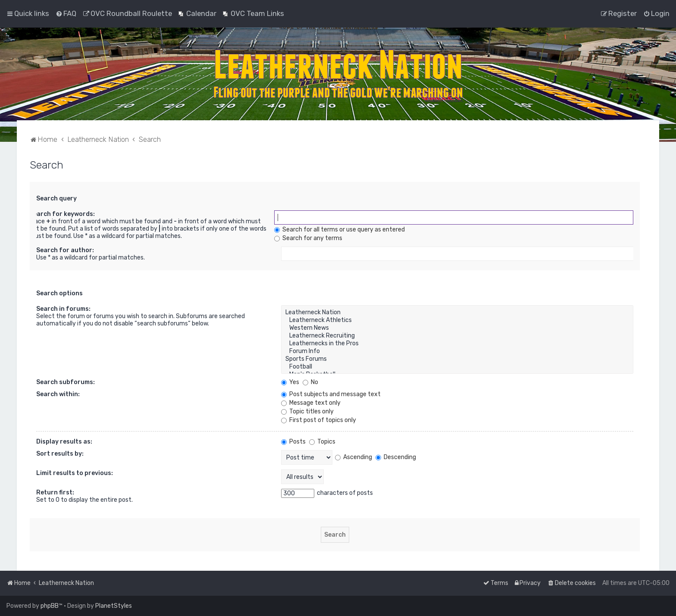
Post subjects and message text (331, 394)
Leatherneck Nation (457, 313)
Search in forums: (63, 309)
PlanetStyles (114, 606)
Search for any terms (308, 238)
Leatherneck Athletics (457, 320)
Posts (293, 442)
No (310, 382)
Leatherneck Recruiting (457, 336)
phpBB (50, 606)
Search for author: (65, 250)
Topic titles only (307, 411)
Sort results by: (60, 454)
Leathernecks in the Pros (457, 344)
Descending (396, 457)
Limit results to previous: (75, 473)
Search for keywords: (62, 214)
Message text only (311, 403)
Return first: (55, 492)
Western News (457, 328)
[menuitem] (66, 13)
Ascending (354, 457)
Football (457, 367)
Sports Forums (457, 359)
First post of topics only (319, 420)
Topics (322, 442)
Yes (290, 382)
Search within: (58, 394)
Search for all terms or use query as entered (340, 230)
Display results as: (64, 442)
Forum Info (457, 351)
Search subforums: (66, 382)
